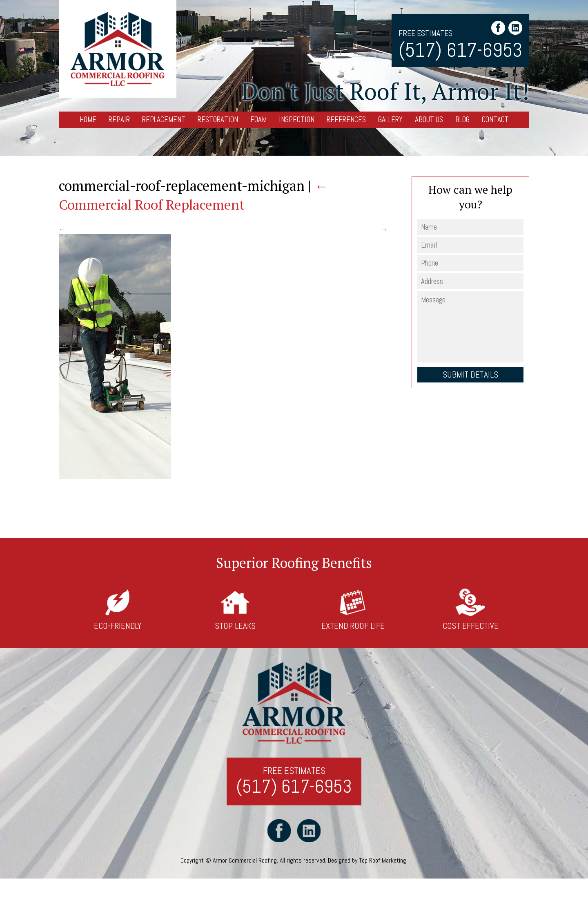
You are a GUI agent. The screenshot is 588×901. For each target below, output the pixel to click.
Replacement (164, 120)
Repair (119, 120)
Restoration (218, 120)
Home (88, 120)
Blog (462, 120)
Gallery (390, 120)
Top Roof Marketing (383, 861)
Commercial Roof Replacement (194, 195)
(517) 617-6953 (460, 50)
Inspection (297, 120)
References (346, 120)
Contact (495, 120)
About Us (429, 120)
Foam (258, 120)
